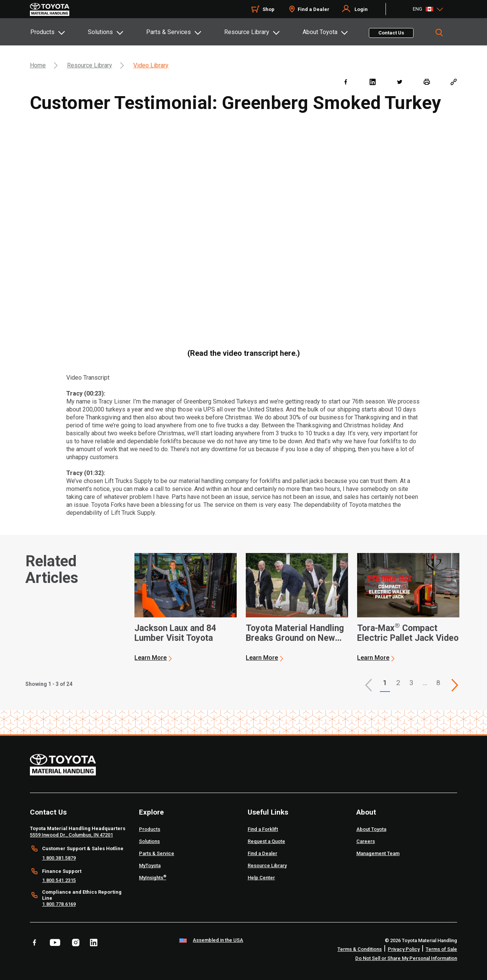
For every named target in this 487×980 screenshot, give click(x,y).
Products (42, 32)
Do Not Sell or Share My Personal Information (406, 958)
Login (361, 9)
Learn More (151, 658)
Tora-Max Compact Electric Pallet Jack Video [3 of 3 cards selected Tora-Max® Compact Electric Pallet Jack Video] (408, 633)
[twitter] (399, 82)
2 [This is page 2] (398, 683)
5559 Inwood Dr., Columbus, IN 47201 (71, 835)
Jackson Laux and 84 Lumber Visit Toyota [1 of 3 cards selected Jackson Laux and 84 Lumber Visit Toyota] (175, 633)
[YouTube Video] (243, 231)
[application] (186, 608)
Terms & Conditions (360, 949)
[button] (368, 685)
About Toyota (320, 32)
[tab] (59, 32)
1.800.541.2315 (59, 880)
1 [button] (385, 683)
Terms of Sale (441, 949)
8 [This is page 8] (438, 683)
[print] (427, 82)
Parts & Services (169, 32)
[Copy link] (453, 82)
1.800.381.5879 (59, 858)
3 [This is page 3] (411, 683)
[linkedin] (372, 82)
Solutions (100, 32)
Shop (268, 9)
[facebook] (346, 82)
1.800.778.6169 (59, 904)
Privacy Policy (404, 949)
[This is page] (455, 685)
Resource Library (247, 32)
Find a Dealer (314, 9)
